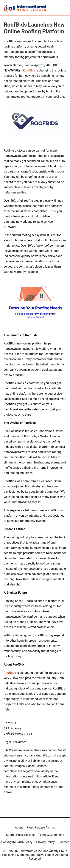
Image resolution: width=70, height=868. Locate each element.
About (19, 827)
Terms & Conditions (51, 835)
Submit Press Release (20, 835)
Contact (64, 842)
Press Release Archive (41, 827)
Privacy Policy (45, 842)
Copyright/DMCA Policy (17, 842)
